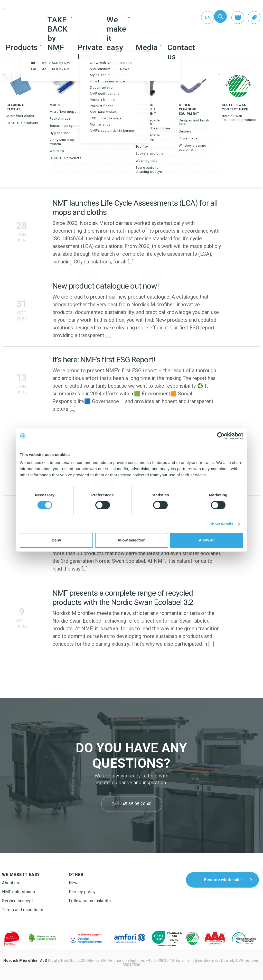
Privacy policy (82, 892)
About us (11, 883)
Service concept (18, 901)
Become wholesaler (223, 880)
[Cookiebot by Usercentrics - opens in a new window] (221, 436)
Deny (56, 540)
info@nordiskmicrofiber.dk (211, 960)
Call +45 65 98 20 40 (132, 804)
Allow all (207, 540)
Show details (222, 524)
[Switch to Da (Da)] (208, 17)
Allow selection (131, 540)
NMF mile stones (19, 892)
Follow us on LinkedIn (90, 901)
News (74, 883)
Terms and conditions (23, 910)
